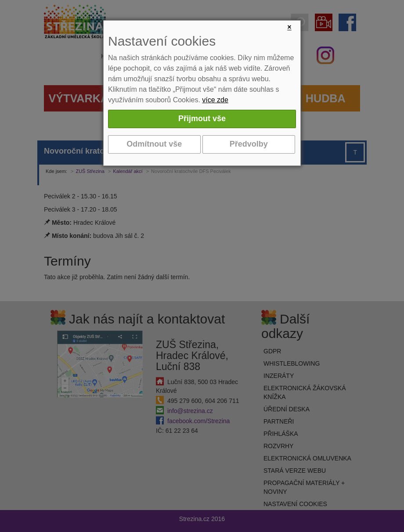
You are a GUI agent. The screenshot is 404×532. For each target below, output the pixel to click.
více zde (215, 100)
